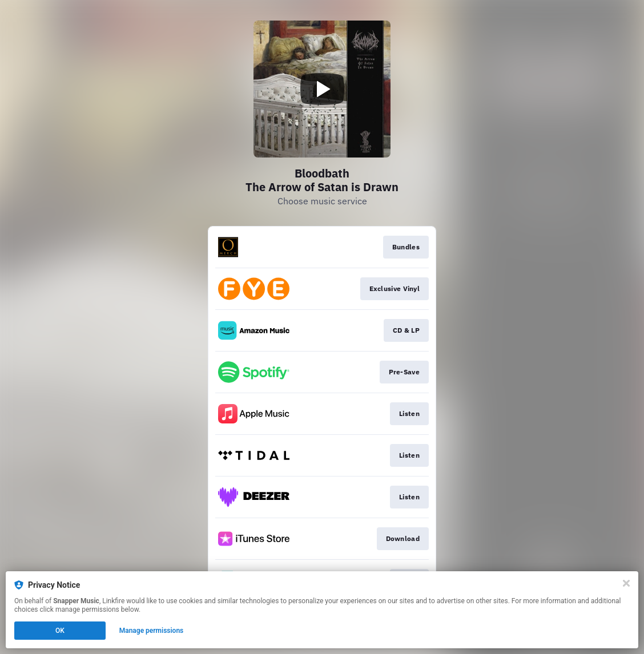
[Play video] (322, 89)
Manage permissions (152, 631)
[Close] (626, 583)
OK (60, 631)
